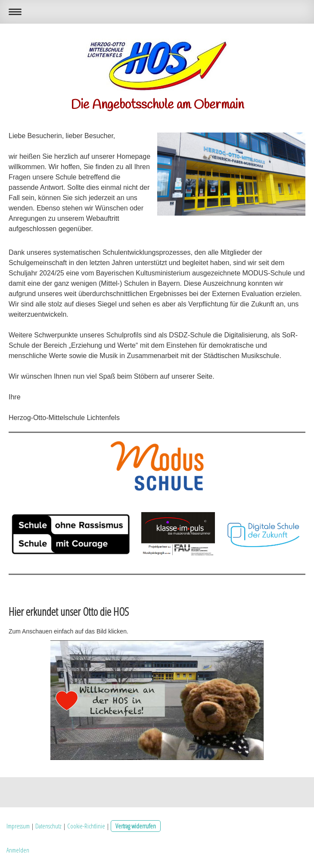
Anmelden (18, 850)
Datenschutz (48, 826)
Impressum (18, 826)
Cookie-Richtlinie (86, 826)
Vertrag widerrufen (136, 826)
